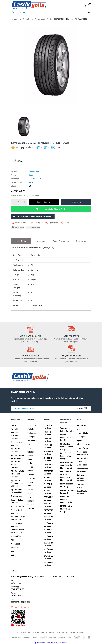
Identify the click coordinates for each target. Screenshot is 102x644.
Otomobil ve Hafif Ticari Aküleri (18, 532)
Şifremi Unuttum (83, 445)
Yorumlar (41, 241)
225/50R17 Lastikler (48, 505)
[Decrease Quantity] (13, 202)
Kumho (30, 482)
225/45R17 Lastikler (48, 499)
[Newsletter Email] (51, 409)
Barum (30, 445)
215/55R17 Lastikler (48, 486)
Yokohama (31, 452)
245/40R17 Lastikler (48, 512)
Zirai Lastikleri (17, 497)
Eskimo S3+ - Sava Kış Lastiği (67, 492)
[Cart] (89, 5)
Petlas (30, 464)
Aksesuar (15, 548)
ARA (89, 12)
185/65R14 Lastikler (48, 434)
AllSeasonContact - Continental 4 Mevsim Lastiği (67, 466)
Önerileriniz (81, 241)
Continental (32, 441)
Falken (30, 471)
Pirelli (30, 448)
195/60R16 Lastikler (48, 466)
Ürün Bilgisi (21, 241)
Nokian (30, 490)
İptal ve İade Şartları (82, 486)
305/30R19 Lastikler (48, 551)
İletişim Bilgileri (83, 433)
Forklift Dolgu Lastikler (17, 525)
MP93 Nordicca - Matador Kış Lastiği (67, 509)
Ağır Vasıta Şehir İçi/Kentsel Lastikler (18, 474)
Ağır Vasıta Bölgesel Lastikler (15, 465)
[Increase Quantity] (24, 202)
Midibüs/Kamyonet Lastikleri (19, 444)
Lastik (13, 426)
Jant (13, 552)
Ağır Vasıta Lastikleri (15, 450)
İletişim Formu (82, 448)
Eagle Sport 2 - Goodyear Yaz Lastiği (66, 456)
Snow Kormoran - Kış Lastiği (67, 486)
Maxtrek (31, 509)
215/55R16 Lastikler (48, 460)
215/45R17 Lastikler (48, 492)
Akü (13, 540)
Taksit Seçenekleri (61, 241)
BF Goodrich (32, 426)
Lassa (30, 460)
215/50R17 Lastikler (48, 479)
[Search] (51, 13)
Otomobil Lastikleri (15, 431)
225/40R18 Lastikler (48, 518)
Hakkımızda (81, 426)
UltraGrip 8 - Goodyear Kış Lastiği (66, 438)
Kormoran (31, 479)
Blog (78, 430)
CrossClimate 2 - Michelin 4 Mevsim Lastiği (67, 500)
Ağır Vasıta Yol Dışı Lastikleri (17, 491)
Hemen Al (76, 202)
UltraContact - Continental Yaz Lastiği (66, 447)
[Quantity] (19, 202)
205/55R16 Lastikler (48, 453)
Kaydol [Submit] (82, 409)
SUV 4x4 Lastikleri (15, 437)
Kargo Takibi (82, 465)
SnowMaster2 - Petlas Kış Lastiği (67, 430)
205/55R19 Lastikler (48, 538)
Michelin (31, 430)
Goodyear (31, 437)
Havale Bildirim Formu (82, 460)
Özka (29, 494)
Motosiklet (15, 544)
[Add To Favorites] (20, 223)
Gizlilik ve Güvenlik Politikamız (81, 478)
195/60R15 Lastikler (48, 440)
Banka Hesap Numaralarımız (82, 454)
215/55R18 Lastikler (48, 532)
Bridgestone (32, 433)
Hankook (31, 505)
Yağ (12, 556)
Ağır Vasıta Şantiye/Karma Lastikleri (17, 483)
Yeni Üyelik (81, 437)
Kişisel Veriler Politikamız (82, 493)
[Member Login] (80, 5)
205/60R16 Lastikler (48, 473)
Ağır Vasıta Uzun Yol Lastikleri (18, 457)
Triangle (31, 475)
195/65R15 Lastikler (48, 447)
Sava (31, 175)
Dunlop (30, 456)
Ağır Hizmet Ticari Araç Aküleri (18, 518)
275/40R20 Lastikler (48, 558)
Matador (31, 486)
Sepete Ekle (44, 202)
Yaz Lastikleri (35, 171)
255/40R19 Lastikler (48, 545)
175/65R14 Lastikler (48, 427)
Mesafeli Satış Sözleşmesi (82, 470)
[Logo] (29, 5)
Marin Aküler (16, 537)
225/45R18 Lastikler (48, 525)
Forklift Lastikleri (18, 507)
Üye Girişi (80, 441)
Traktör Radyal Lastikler (17, 502)
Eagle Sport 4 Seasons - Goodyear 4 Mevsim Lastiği (66, 476)
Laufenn (31, 501)
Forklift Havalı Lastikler (17, 512)
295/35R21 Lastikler (48, 564)
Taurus (30, 467)
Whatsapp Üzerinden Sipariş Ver (51, 209)
